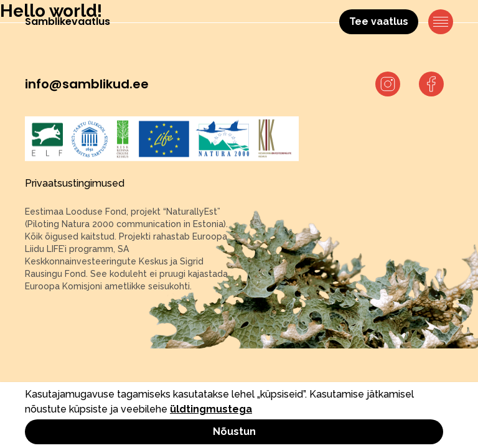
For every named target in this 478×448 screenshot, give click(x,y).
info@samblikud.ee (87, 84)
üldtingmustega (211, 409)
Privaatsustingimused (75, 183)
